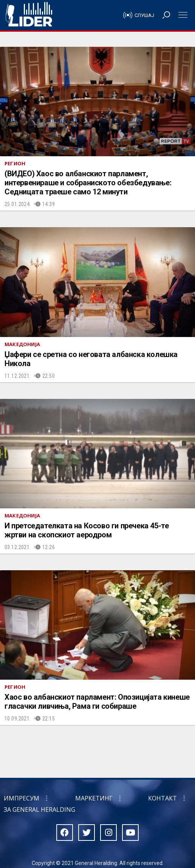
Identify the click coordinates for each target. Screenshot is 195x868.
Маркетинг (94, 798)
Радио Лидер (29, 15)
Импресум (22, 798)
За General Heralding (39, 810)
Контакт (162, 798)
